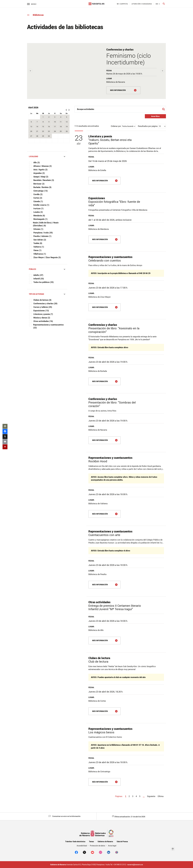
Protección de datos (98, 846)
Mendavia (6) (39, 216)
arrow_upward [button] (173, 849)
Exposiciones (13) (41, 311)
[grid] (49, 127)
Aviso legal (112, 846)
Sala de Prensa (122, 841)
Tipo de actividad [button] (47, 294)
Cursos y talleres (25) (43, 307)
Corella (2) (38, 194)
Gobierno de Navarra (105, 841)
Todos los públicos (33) (44, 282)
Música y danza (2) (42, 318)
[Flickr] (117, 852)
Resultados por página (148, 126)
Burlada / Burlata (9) (42, 187)
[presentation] (30, 71)
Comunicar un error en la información (64, 816)
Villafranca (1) (40, 254)
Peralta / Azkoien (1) (42, 236)
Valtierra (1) (39, 247)
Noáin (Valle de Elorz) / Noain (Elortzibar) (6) (46, 224)
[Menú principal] (32, 4)
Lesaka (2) (38, 212)
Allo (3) (37, 162)
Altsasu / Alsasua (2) (43, 166)
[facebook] (76, 852)
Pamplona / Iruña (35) (43, 233)
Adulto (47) (38, 275)
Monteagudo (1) (40, 219)
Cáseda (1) (38, 201)
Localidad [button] (47, 156)
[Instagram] (101, 852)
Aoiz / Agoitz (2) (40, 170)
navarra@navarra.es (135, 865)
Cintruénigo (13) (41, 191)
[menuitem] (122, 4)
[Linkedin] (109, 852)
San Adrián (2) (40, 240)
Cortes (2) (38, 198)
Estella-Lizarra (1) (41, 205)
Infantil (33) (39, 279)
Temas (91, 841)
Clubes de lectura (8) (42, 300)
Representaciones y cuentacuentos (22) (48, 326)
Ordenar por (116, 126)
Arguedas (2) (39, 173)
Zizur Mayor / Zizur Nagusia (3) (47, 257)
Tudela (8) (38, 243)
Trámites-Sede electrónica (75, 841)
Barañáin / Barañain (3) (44, 180)
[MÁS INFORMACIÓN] (123, 90)
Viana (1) (37, 250)
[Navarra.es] (96, 3)
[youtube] (92, 852)
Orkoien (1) (38, 229)
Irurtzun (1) (38, 208)
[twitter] (84, 852)
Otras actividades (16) (43, 321)
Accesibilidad (82, 846)
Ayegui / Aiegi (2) (41, 177)
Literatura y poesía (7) (43, 314)
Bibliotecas (35, 15)
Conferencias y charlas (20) (45, 303)
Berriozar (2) (39, 184)
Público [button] (47, 269)
